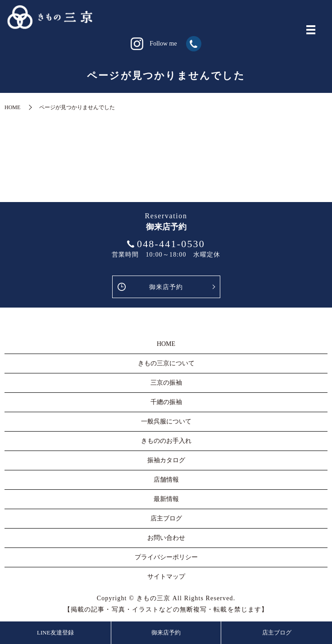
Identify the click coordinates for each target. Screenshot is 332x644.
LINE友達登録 (55, 632)
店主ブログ (277, 632)
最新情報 (166, 499)
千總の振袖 (166, 402)
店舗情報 (166, 480)
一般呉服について (166, 421)
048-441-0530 (171, 244)
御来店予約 (166, 287)
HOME (12, 107)
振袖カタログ (166, 460)
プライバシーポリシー (166, 557)
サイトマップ (166, 577)
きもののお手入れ (166, 441)
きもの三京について (166, 363)
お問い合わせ (166, 538)
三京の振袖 (166, 383)
